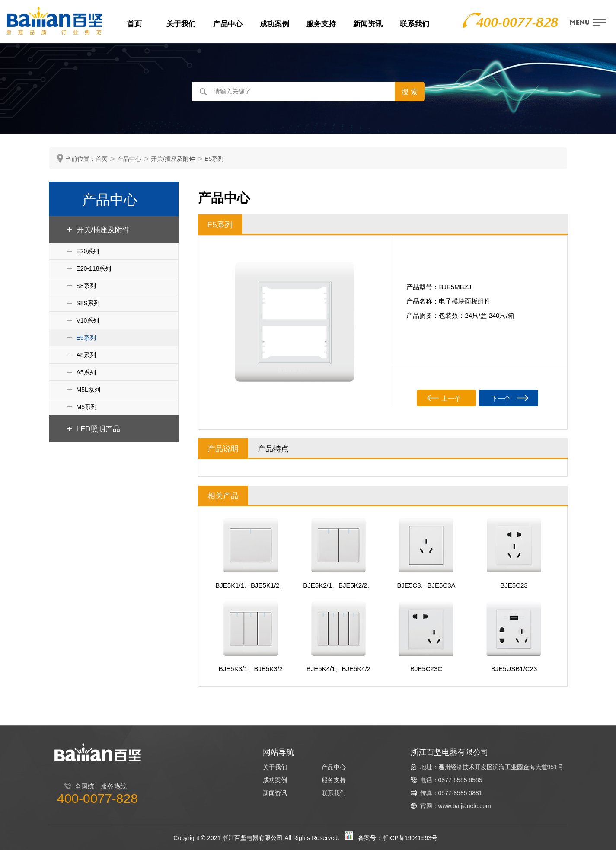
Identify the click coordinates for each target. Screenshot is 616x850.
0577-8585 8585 (460, 780)
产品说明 (223, 448)
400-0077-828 (97, 798)
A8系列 (86, 355)
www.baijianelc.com (465, 806)
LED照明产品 (98, 428)
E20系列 (88, 251)
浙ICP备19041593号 (410, 838)
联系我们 (415, 23)
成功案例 (274, 23)
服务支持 (321, 23)
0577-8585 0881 (460, 793)
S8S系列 (88, 303)
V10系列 (88, 320)
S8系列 (86, 286)
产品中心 (228, 23)
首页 (134, 23)
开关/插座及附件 (173, 158)
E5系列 (214, 158)
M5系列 (87, 407)
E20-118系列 (94, 268)
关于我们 (181, 23)
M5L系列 (88, 389)
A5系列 (86, 372)
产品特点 (273, 448)
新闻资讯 (368, 23)
